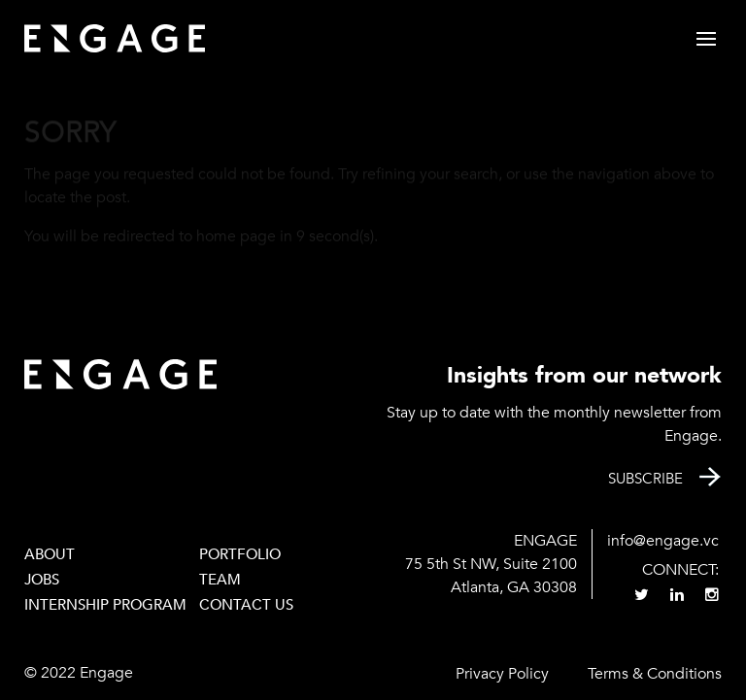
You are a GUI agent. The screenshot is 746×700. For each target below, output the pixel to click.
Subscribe (645, 479)
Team (220, 580)
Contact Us (246, 605)
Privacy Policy (502, 674)
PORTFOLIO (240, 554)
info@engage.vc (663, 541)
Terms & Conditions (655, 674)
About (50, 554)
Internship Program (105, 605)
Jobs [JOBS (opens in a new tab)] (42, 580)
